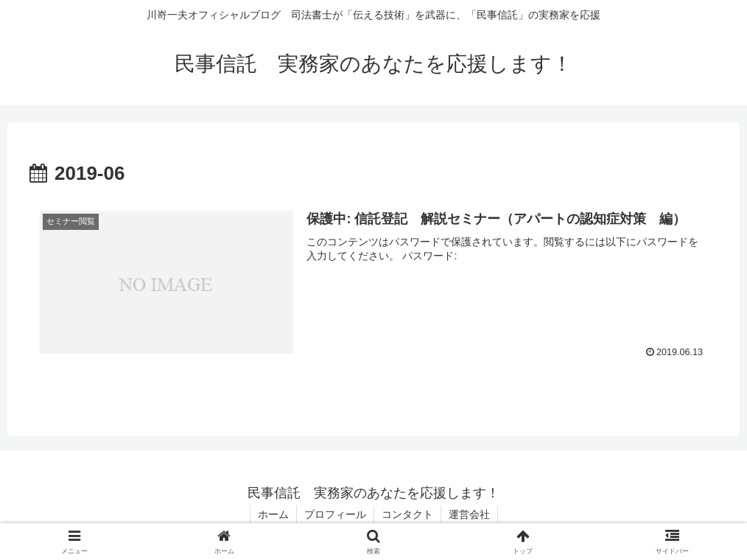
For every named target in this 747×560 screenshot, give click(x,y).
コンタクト (407, 514)
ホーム (273, 514)
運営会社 (469, 514)
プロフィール (335, 514)
